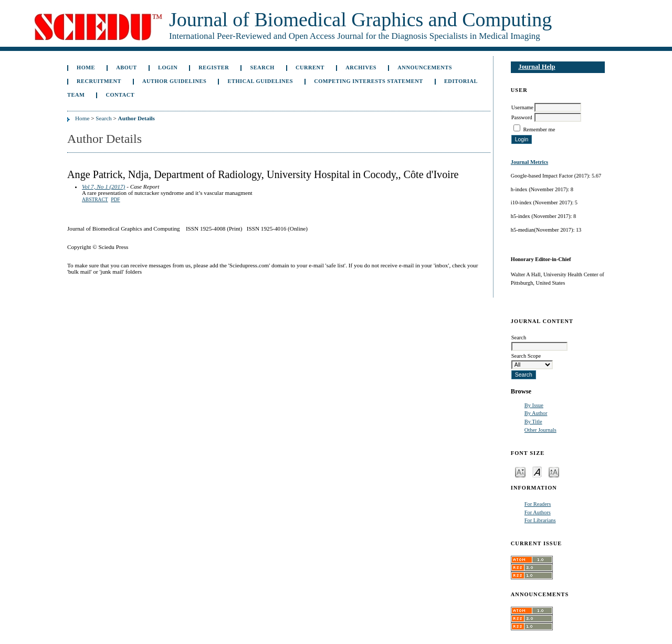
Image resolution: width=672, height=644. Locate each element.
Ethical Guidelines (261, 81)
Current (310, 67)
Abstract (95, 200)
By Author (536, 413)
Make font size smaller (520, 471)
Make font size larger (554, 471)
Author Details (136, 118)
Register (214, 67)
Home (86, 67)
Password (522, 117)
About (127, 67)
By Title (533, 422)
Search (262, 67)
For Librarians (540, 520)
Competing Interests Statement (369, 81)
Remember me (539, 129)
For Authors (538, 512)
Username (522, 107)
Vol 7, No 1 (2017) (103, 186)
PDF (115, 200)
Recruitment (99, 81)
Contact (120, 95)
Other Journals (540, 430)
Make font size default (537, 471)
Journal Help (537, 67)
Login (168, 67)
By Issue (534, 405)
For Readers (538, 504)
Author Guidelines (174, 81)
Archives (361, 67)
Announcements (425, 67)
